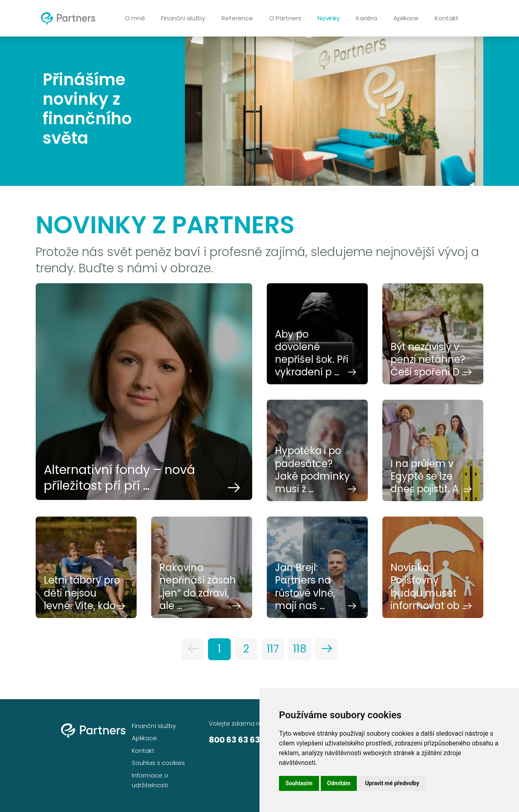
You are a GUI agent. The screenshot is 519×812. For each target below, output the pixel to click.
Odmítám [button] (339, 783)
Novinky (329, 18)
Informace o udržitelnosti (150, 780)
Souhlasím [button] (299, 783)
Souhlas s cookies (158, 763)
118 (300, 649)
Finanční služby (183, 18)
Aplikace (406, 18)
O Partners (285, 18)
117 (273, 649)
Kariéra (367, 18)
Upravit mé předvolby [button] (392, 783)
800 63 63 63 (234, 740)
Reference (237, 18)
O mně (135, 18)
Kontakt (447, 18)
